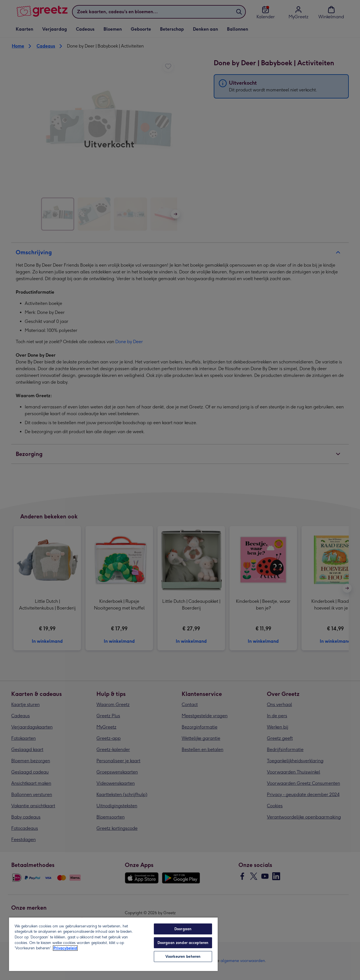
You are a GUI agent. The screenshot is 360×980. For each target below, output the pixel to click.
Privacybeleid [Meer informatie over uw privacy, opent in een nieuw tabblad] (65, 948)
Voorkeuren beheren (183, 957)
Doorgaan (183, 929)
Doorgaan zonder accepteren (183, 943)
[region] (113, 944)
